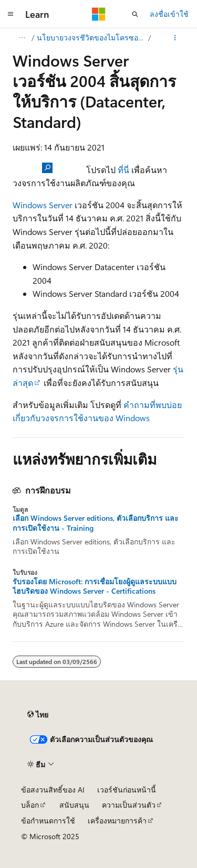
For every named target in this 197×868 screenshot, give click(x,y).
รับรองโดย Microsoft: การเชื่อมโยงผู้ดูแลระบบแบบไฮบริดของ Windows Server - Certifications (95, 586)
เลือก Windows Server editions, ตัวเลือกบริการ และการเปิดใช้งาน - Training (96, 523)
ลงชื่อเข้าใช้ (169, 14)
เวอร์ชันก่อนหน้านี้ (127, 790)
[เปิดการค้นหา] (135, 14)
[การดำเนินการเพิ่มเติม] (175, 38)
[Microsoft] (99, 14)
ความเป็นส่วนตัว (129, 805)
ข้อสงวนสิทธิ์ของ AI (53, 790)
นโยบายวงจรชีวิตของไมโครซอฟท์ (92, 37)
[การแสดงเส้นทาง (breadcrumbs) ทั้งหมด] (22, 38)
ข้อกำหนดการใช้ (48, 821)
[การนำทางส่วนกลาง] (11, 14)
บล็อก (30, 805)
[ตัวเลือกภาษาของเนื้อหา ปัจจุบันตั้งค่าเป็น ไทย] (38, 714)
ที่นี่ (123, 170)
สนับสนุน (74, 805)
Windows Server (43, 205)
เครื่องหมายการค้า (117, 821)
